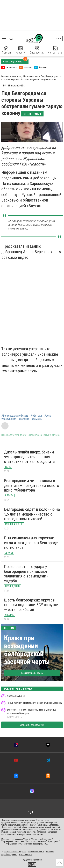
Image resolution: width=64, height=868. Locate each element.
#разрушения (9, 419)
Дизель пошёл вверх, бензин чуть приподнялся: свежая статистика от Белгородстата (29, 457)
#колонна (24, 419)
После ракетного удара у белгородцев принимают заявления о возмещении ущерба (26, 574)
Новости (20, 50)
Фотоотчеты (55, 50)
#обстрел (36, 416)
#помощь (37, 419)
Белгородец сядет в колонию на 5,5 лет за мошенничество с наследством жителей (32, 514)
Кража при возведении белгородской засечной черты (27, 650)
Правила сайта (26, 854)
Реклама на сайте (36, 852)
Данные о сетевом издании (14, 852)
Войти (58, 39)
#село (48, 416)
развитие (38, 860)
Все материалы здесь (32, 673)
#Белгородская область (15, 416)
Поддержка (27, 860)
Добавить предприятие (32, 725)
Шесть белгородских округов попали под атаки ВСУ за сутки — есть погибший (31, 605)
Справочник (37, 50)
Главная (6, 50)
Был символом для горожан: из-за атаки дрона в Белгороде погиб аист (31, 543)
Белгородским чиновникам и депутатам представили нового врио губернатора (32, 485)
